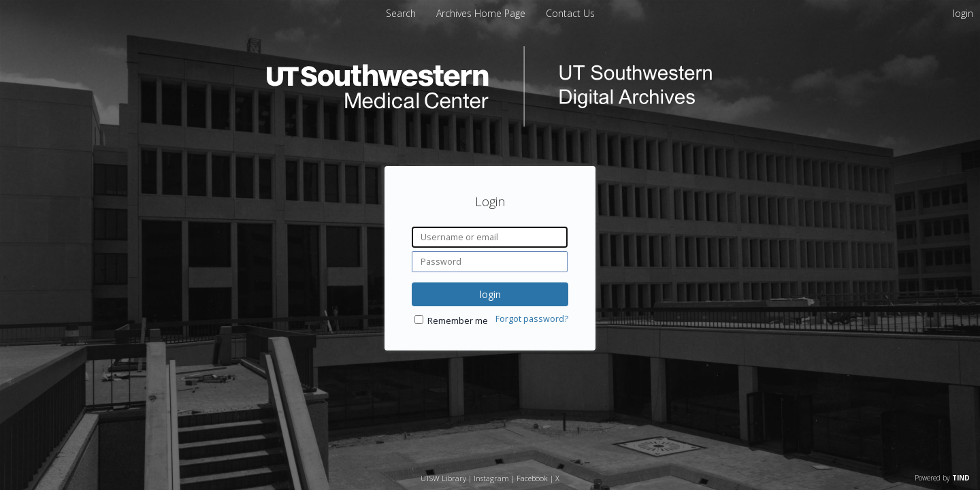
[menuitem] (482, 13)
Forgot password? (532, 319)
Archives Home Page (482, 13)
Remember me (458, 321)
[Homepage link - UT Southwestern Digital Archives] (490, 123)
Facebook (532, 478)
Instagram (491, 478)
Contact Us (570, 13)
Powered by (942, 478)
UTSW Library (443, 478)
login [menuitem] (963, 13)
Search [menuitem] (401, 13)
